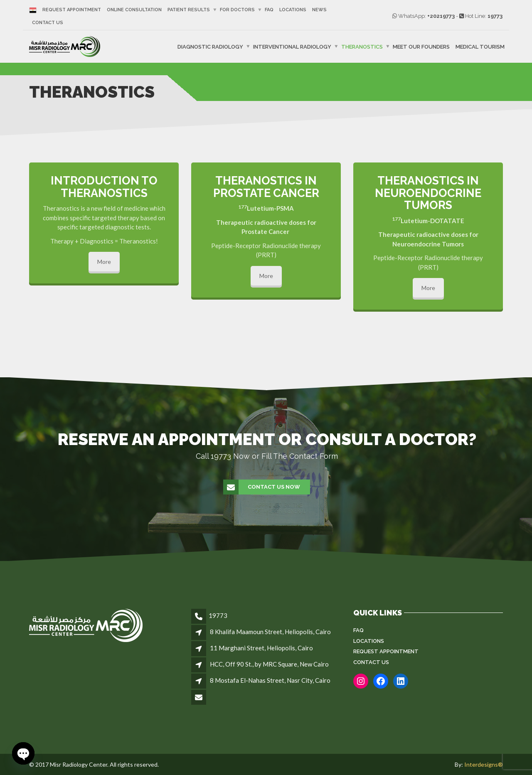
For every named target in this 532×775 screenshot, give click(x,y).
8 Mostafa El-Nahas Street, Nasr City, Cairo (270, 680)
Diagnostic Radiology (210, 47)
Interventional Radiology (292, 47)
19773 (495, 16)
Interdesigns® (484, 764)
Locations (293, 10)
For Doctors (237, 10)
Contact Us (48, 23)
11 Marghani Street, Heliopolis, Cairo (261, 648)
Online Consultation (134, 10)
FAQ (269, 10)
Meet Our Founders (421, 47)
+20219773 (441, 16)
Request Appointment (72, 10)
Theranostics (362, 47)
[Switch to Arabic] (34, 10)
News (319, 10)
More (104, 262)
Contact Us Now (262, 487)
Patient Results (189, 10)
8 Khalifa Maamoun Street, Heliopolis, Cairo (270, 632)
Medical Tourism (480, 47)
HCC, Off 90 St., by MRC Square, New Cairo (269, 664)
